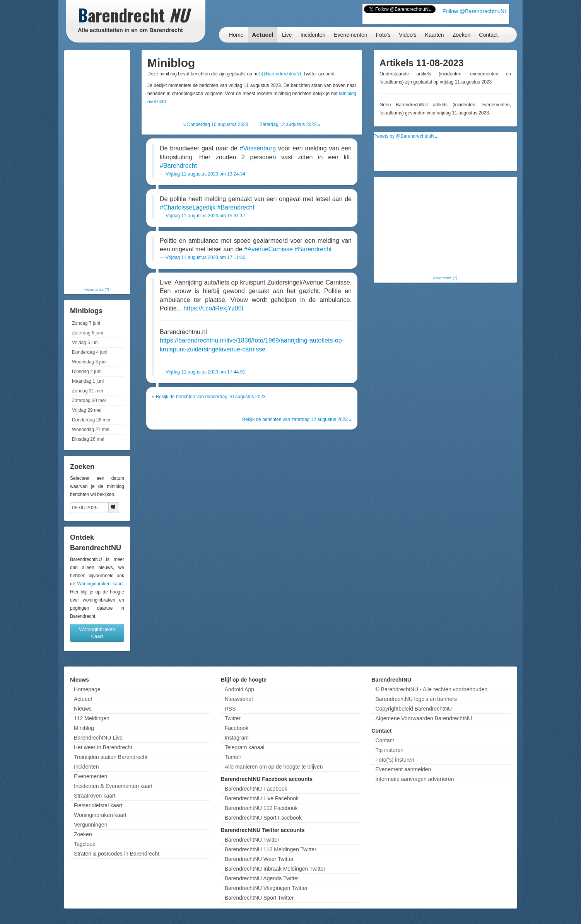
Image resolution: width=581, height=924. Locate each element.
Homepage (87, 689)
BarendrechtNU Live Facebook (262, 798)
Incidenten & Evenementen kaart (113, 786)
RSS (230, 709)
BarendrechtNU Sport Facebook (263, 818)
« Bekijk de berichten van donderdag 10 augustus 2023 (209, 397)
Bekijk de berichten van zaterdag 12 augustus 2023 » (297, 419)
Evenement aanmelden (403, 769)
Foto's (383, 35)
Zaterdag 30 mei (89, 401)
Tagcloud (85, 844)
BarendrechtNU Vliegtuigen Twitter (266, 888)
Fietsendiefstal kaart (98, 805)
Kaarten (435, 35)
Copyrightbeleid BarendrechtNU (414, 709)
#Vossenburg (258, 148)
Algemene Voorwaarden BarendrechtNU (424, 718)
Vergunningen (91, 825)
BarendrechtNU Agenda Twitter (262, 878)
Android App (239, 689)
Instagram (237, 738)
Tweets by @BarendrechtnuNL (405, 136)
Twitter (233, 718)
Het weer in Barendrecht (103, 747)
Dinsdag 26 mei (88, 439)
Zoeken (462, 35)
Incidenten (313, 35)
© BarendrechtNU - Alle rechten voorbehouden (431, 689)
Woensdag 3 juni (89, 362)
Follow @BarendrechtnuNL (475, 11)
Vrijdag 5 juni (85, 343)
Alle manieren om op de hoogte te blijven (274, 767)
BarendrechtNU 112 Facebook (261, 808)
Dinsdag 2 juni (87, 372)
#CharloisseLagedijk (188, 207)
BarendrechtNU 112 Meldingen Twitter (271, 849)
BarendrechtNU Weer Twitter (259, 859)
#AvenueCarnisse (268, 249)
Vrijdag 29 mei (87, 410)
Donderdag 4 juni (90, 352)
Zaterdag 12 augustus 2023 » (290, 124)
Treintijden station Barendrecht (111, 757)
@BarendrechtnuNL (282, 74)
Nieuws (83, 709)
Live (287, 35)
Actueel (263, 35)
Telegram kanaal (245, 747)
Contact (488, 35)
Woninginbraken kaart (100, 584)
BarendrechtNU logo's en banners (416, 699)
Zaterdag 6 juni (87, 333)
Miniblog (84, 728)
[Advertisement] (97, 168)
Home (236, 35)
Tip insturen (389, 750)
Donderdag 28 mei (91, 420)
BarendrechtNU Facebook (256, 789)
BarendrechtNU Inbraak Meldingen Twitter (275, 869)
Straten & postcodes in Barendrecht (117, 854)
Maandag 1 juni (88, 381)
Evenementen (350, 35)
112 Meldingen (92, 718)
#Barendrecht (178, 166)
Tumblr (233, 757)
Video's (408, 35)
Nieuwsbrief (239, 699)
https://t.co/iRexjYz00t (213, 308)
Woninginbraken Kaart (97, 633)
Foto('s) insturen (395, 760)
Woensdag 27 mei (91, 430)
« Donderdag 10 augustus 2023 (216, 124)
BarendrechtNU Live (98, 738)
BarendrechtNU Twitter (252, 840)
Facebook (237, 728)
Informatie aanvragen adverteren (414, 779)
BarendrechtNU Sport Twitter (259, 898)
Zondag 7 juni (86, 323)
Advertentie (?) (97, 289)
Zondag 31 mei (87, 391)
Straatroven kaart (95, 796)
